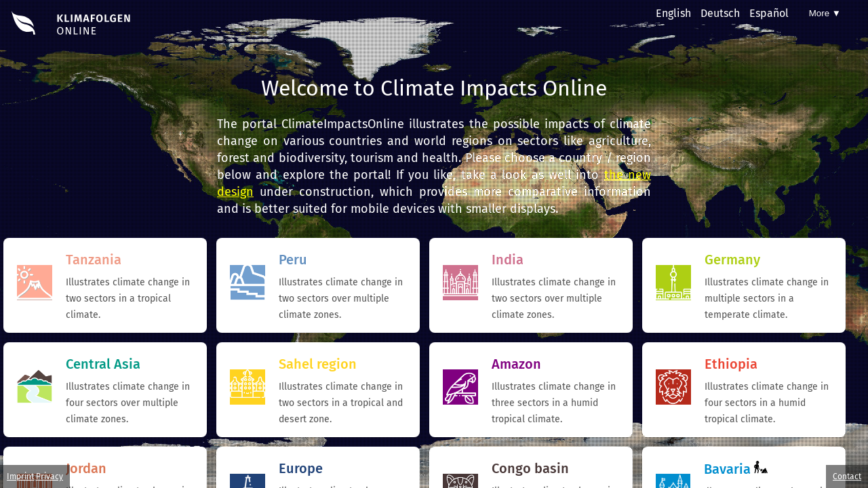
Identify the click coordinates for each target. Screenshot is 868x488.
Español (769, 13)
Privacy (50, 476)
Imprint (20, 476)
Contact (847, 476)
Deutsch (720, 13)
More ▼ (825, 13)
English (673, 13)
